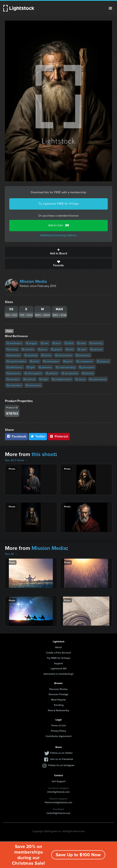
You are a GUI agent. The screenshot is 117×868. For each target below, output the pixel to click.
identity (88, 373)
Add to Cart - (59, 225)
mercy (80, 379)
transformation (16, 361)
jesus (43, 349)
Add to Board (58, 252)
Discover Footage (59, 694)
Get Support (59, 781)
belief (35, 361)
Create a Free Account (58, 653)
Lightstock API (58, 668)
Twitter (38, 436)
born (57, 343)
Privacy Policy (58, 731)
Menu (110, 8)
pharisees (14, 373)
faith (70, 349)
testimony (83, 355)
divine (46, 355)
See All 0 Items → (16, 460)
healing (12, 349)
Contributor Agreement (59, 736)
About (58, 647)
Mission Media (33, 281)
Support (58, 663)
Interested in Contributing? (59, 674)
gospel (56, 349)
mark (82, 343)
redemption (51, 361)
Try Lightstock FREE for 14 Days (59, 204)
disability (31, 355)
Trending (59, 705)
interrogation (33, 373)
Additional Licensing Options (58, 235)
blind (69, 343)
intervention (64, 355)
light (31, 367)
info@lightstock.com (58, 792)
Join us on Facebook (61, 759)
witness (52, 373)
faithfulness (15, 367)
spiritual (96, 349)
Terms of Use (59, 725)
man (45, 343)
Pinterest (59, 436)
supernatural (98, 379)
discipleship (70, 373)
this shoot (44, 454)
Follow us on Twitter (61, 753)
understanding (66, 367)
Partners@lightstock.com (58, 802)
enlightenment (62, 379)
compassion (85, 361)
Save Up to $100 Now (78, 855)
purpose (103, 361)
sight (82, 349)
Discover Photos (58, 689)
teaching (96, 343)
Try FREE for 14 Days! (59, 658)
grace (68, 361)
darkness (45, 367)
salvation (13, 379)
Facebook (16, 436)
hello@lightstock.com (58, 813)
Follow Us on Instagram (61, 765)
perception (87, 367)
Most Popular (58, 700)
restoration (14, 385)
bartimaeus (14, 343)
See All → (11, 554)
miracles (28, 349)
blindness (14, 355)
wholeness (33, 385)
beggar (31, 343)
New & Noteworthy (58, 710)
